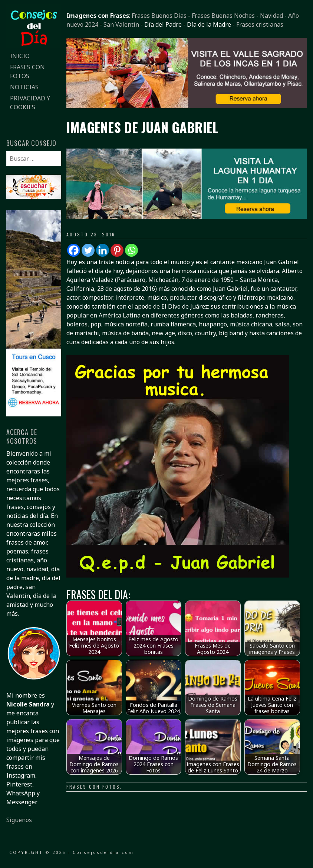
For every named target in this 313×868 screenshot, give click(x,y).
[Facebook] (74, 250)
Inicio (20, 56)
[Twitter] (88, 250)
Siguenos (19, 820)
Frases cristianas (260, 24)
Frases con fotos (93, 787)
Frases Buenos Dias (159, 16)
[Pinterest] (117, 250)
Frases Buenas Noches (223, 16)
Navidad (271, 16)
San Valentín (121, 24)
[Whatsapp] (131, 250)
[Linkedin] (103, 250)
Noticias (24, 87)
